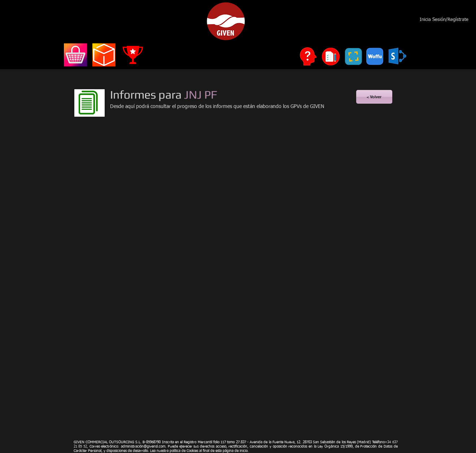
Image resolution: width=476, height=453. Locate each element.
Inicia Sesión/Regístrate (444, 20)
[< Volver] (374, 97)
